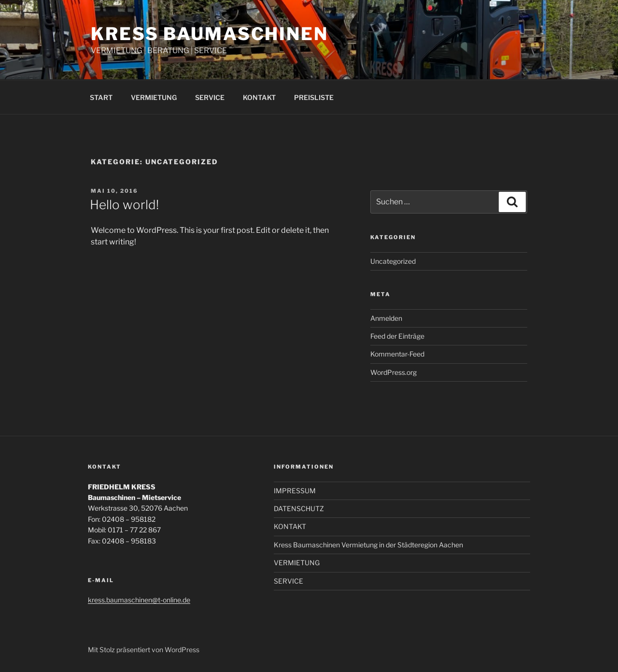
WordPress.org (393, 372)
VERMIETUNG (154, 97)
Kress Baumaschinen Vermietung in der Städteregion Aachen (368, 545)
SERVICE (210, 97)
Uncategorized (393, 261)
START (101, 97)
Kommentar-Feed (397, 354)
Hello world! (124, 205)
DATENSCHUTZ (299, 508)
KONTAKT (259, 97)
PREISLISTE (314, 97)
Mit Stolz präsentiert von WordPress (144, 650)
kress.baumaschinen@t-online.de (139, 600)
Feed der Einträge (397, 336)
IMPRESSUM (295, 491)
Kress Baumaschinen (210, 34)
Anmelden (386, 318)
